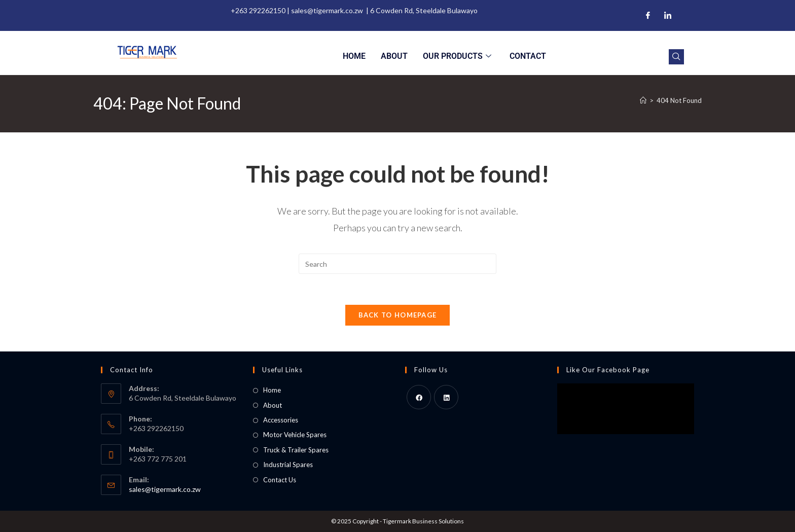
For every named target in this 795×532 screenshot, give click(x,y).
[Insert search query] (397, 264)
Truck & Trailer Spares (296, 450)
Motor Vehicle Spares (295, 435)
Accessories (281, 420)
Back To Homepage (398, 315)
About (394, 56)
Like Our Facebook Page (608, 370)
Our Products (457, 56)
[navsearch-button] (676, 57)
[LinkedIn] (668, 16)
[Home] (643, 100)
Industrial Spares (288, 465)
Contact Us (280, 480)
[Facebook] (648, 16)
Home (354, 56)
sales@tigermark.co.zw (165, 489)
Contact (528, 56)
